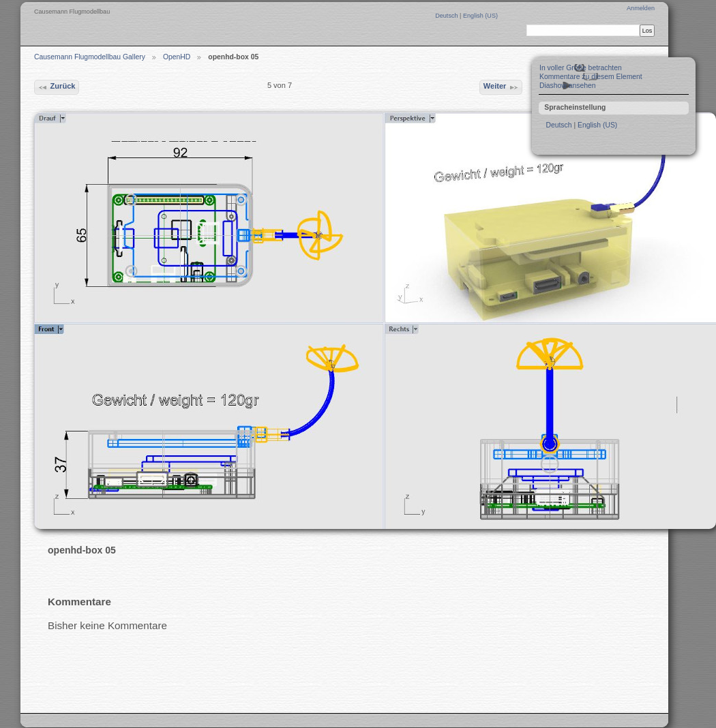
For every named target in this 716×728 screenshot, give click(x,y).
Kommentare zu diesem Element (591, 77)
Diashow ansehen (568, 86)
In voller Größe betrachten (581, 68)
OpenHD (177, 57)
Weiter (501, 87)
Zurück (56, 87)
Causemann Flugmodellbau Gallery (90, 57)
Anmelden (641, 8)
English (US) (480, 16)
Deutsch (447, 16)
